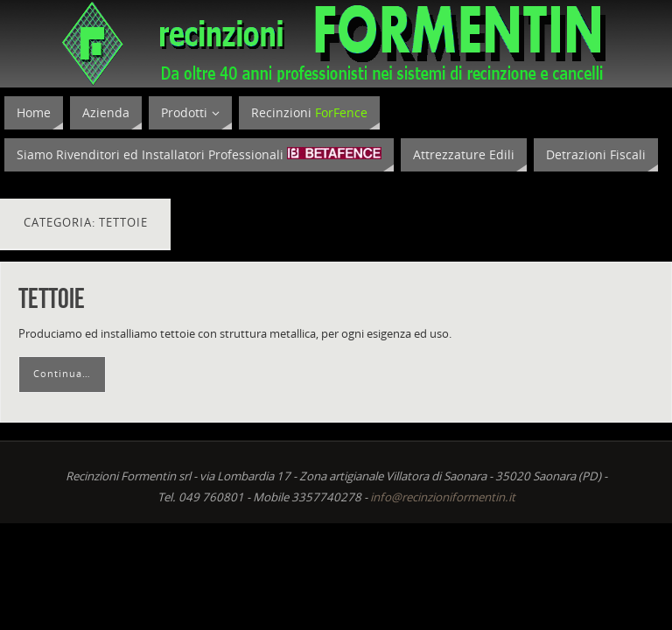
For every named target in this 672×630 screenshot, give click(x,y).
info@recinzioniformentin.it (443, 497)
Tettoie (52, 298)
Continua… (62, 374)
